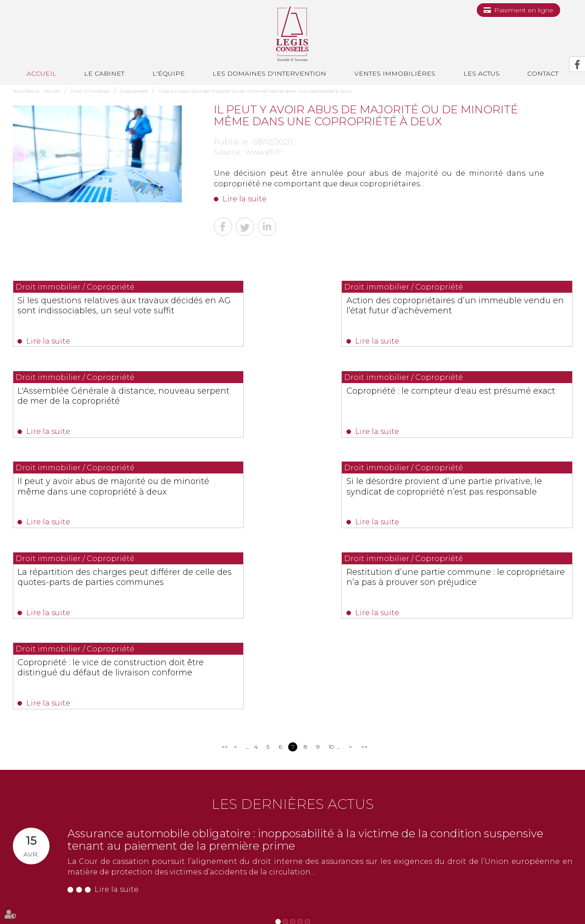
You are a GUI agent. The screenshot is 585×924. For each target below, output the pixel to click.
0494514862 (200, 826)
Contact (281, 900)
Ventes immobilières (395, 73)
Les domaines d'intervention (269, 73)
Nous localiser (47, 871)
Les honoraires (371, 900)
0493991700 (50, 836)
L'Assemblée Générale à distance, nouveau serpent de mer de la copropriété (482, 311)
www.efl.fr (264, 152)
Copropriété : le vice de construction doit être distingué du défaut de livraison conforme (487, 497)
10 (331, 575)
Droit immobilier (90, 91)
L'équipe (169, 73)
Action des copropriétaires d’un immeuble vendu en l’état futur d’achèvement (280, 311)
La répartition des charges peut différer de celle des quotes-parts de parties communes (92, 497)
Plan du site (412, 900)
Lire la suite (245, 199)
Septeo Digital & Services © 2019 (53, 920)
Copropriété (134, 91)
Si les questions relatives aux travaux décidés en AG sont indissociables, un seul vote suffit (93, 311)
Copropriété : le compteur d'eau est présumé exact (90, 399)
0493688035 (121, 836)
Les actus (482, 73)
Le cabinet (104, 73)
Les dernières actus (293, 632)
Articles (493, 900)
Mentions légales (456, 900)
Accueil (42, 73)
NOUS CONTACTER (64, 854)
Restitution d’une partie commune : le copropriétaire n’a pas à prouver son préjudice (289, 497)
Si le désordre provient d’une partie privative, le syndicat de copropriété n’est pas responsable (486, 404)
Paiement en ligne (524, 10)
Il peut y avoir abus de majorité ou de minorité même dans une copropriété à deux (255, 91)
